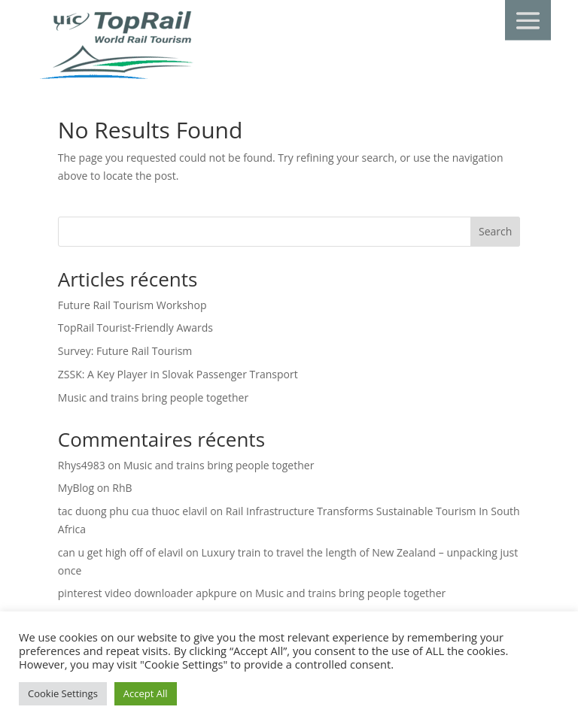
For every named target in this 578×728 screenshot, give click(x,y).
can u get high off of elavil (120, 552)
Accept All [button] (146, 693)
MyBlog (76, 488)
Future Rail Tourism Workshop (132, 305)
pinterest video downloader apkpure (148, 593)
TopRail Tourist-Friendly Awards (135, 328)
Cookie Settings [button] (63, 693)
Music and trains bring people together (153, 397)
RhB (122, 488)
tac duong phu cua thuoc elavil (133, 511)
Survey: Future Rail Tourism (125, 351)
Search (495, 231)
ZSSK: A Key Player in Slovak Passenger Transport (178, 374)
